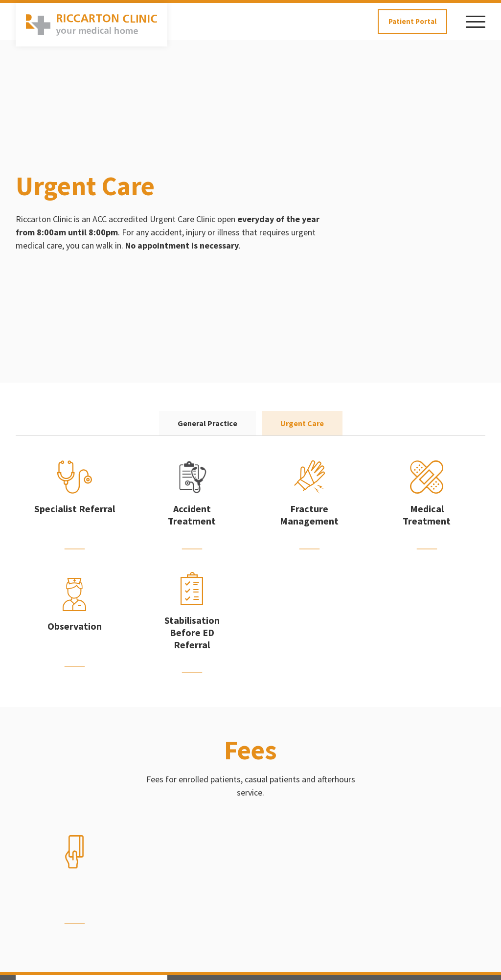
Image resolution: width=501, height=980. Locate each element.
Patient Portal (412, 21)
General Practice (207, 423)
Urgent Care (302, 423)
